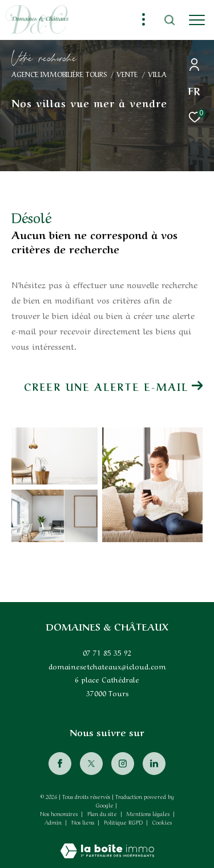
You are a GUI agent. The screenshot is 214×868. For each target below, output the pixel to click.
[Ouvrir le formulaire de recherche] (169, 20)
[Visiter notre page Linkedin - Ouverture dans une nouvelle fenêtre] (154, 764)
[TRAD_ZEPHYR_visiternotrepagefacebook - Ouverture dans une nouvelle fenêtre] (60, 764)
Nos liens (84, 822)
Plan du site (103, 813)
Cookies (162, 822)
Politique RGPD (123, 822)
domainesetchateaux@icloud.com (107, 666)
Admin (54, 822)
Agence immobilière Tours (59, 74)
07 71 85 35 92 (107, 652)
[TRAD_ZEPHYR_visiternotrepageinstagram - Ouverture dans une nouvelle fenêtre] (123, 764)
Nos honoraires (59, 813)
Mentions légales (149, 813)
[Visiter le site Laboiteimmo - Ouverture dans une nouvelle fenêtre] (107, 843)
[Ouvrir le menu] (197, 20)
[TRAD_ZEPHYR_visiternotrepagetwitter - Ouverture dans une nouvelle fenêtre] (91, 764)
